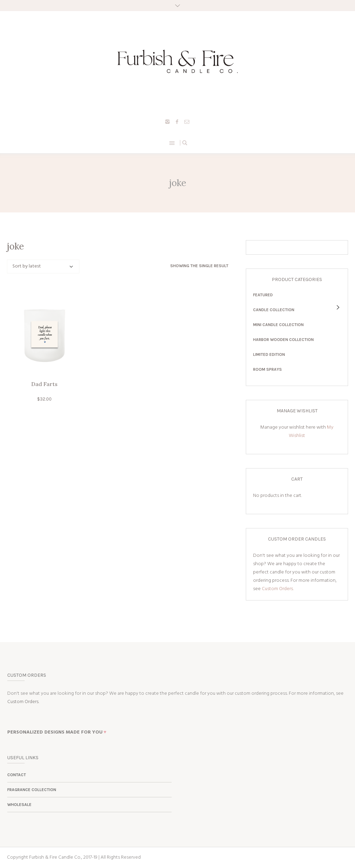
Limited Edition (269, 354)
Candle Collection (274, 310)
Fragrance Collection (32, 790)
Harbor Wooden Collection (283, 340)
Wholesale (19, 805)
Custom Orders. (278, 589)
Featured (263, 295)
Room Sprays (267, 369)
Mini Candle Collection (278, 325)
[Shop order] (43, 266)
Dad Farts (44, 384)
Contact (17, 775)
